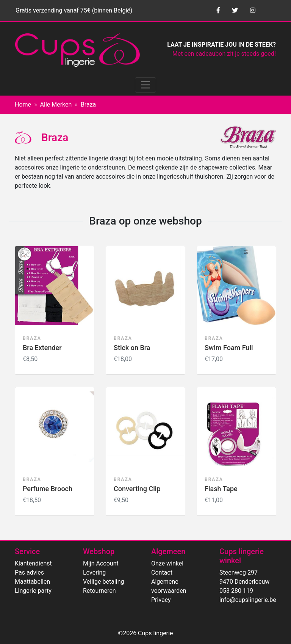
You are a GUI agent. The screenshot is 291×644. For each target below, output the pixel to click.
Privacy (161, 600)
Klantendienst (33, 563)
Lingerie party (33, 591)
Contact (162, 573)
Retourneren (99, 591)
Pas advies (29, 573)
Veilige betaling (103, 582)
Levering (94, 573)
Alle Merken (56, 104)
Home (23, 104)
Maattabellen (32, 582)
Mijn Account (101, 563)
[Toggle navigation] (145, 85)
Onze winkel (167, 563)
